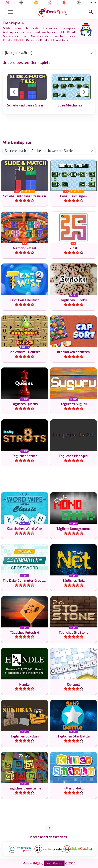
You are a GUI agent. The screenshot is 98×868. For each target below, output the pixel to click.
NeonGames (54, 863)
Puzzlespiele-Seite (14, 40)
